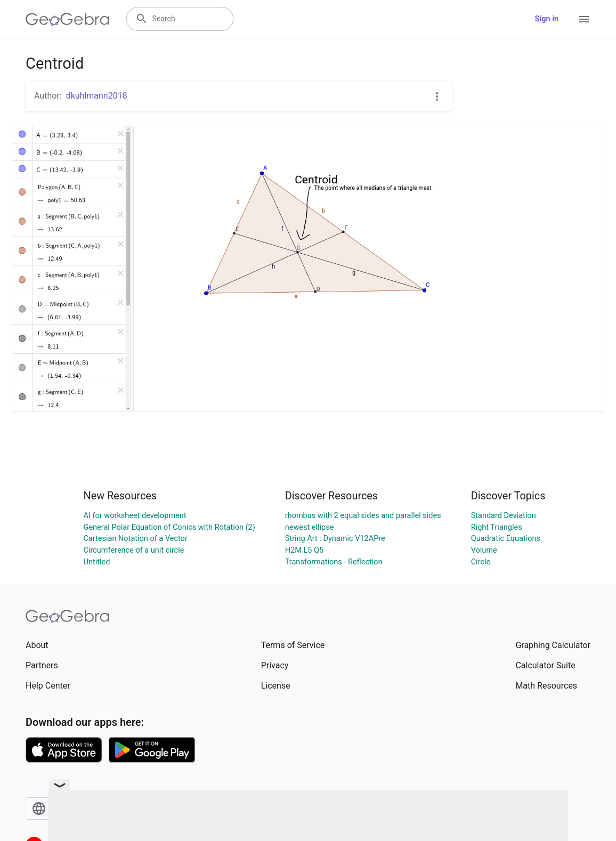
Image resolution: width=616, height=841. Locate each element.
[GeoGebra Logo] (67, 19)
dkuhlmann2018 (97, 96)
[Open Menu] (584, 19)
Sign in (547, 19)
